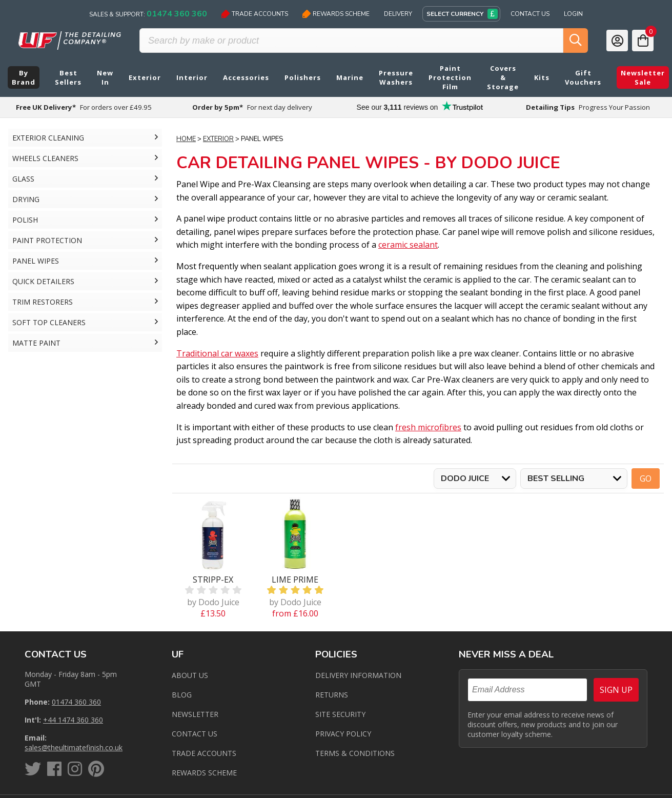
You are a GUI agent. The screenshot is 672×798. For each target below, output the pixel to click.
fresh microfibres (428, 427)
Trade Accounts (255, 14)
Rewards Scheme (336, 14)
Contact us (195, 734)
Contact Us (530, 14)
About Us (190, 675)
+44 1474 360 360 (73, 720)
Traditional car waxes (217, 353)
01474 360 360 (76, 702)
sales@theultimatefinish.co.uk (74, 747)
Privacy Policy (343, 734)
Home (186, 139)
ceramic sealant (408, 245)
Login (573, 14)
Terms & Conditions (355, 753)
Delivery (398, 14)
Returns (332, 695)
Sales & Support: (148, 14)
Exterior (218, 139)
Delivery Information (358, 675)
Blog (182, 695)
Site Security (340, 714)
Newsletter (195, 714)
